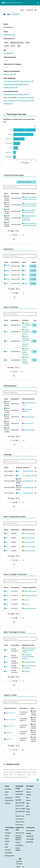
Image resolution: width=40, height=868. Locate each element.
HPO (28, 798)
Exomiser (8, 833)
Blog (28, 833)
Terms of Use (20, 816)
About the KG (20, 822)
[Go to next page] (19, 235)
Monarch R (20, 803)
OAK (6, 844)
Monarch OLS (20, 833)
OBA (28, 803)
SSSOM (7, 841)
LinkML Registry (18, 849)
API (17, 797)
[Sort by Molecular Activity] (36, 530)
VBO (28, 806)
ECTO (28, 815)
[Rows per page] (17, 231)
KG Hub (18, 842)
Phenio (28, 800)
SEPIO (28, 812)
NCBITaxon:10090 (9, 35)
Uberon (29, 792)
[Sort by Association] (20, 193)
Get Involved (30, 831)
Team (7, 792)
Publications (9, 800)
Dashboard (19, 791)
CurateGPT (9, 853)
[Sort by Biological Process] (35, 645)
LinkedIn (30, 836)
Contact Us (9, 798)
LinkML (7, 839)
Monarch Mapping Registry (18, 838)
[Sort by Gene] (9, 193)
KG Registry (19, 845)
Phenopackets (10, 856)
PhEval (7, 836)
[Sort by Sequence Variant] (17, 708)
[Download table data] (14, 239)
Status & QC (20, 806)
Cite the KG (19, 819)
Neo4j (18, 800)
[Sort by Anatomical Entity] (36, 399)
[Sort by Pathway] (29, 320)
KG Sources (19, 825)
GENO (28, 809)
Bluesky (29, 842)
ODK (6, 847)
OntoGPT (8, 850)
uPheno (29, 795)
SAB (6, 795)
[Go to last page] (22, 235)
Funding (7, 803)
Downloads (19, 794)
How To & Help (20, 809)
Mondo (29, 789)
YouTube (30, 839)
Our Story (8, 789)
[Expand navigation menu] (38, 3)
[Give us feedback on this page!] (38, 780)
